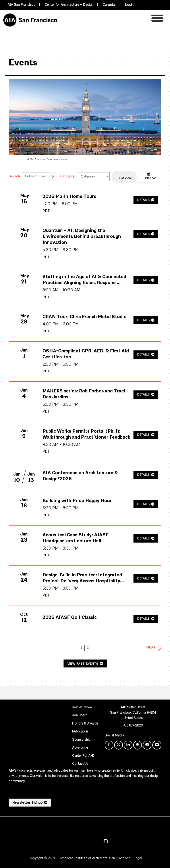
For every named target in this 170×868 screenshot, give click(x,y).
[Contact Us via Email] (157, 745)
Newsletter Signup (27, 803)
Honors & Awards (85, 724)
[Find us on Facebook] (109, 745)
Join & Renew (82, 708)
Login (129, 5)
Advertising (80, 748)
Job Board (80, 716)
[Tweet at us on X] (119, 745)
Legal (137, 858)
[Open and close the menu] (111, 19)
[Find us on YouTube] (147, 745)
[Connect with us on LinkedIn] (128, 745)
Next (154, 648)
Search (14, 176)
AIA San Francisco (21, 5)
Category (68, 176)
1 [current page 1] (82, 648)
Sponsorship (81, 740)
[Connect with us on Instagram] (138, 745)
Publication (80, 732)
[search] (53, 177)
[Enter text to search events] (36, 177)
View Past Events (83, 663)
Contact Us (80, 764)
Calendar (109, 5)
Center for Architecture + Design (69, 5)
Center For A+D (83, 756)
